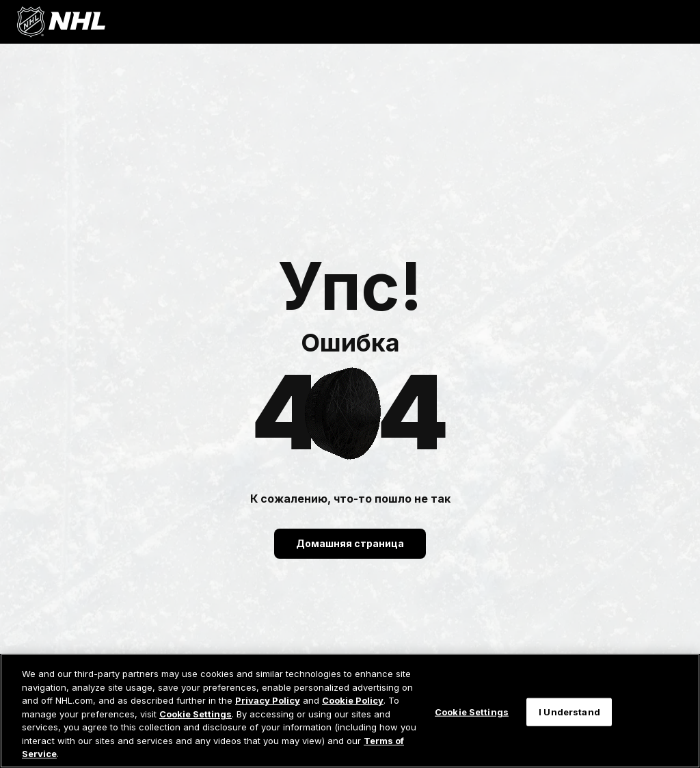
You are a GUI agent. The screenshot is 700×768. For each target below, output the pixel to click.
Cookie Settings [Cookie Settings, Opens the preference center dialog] (472, 711)
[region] (350, 711)
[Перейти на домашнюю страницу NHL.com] (61, 22)
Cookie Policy (353, 700)
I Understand (569, 711)
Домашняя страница (350, 543)
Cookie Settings (196, 714)
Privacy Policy (268, 700)
